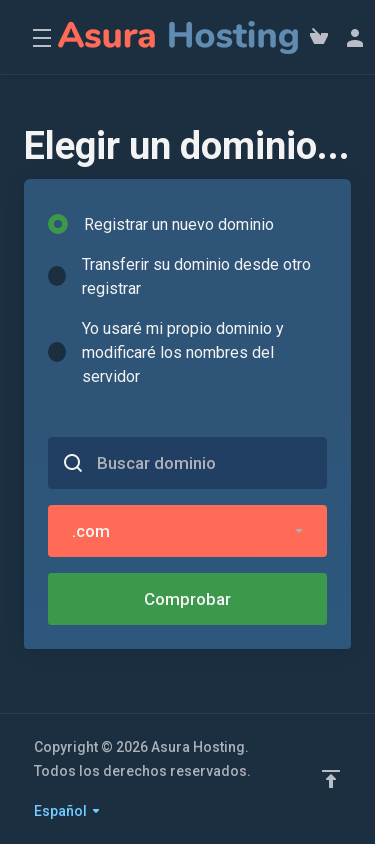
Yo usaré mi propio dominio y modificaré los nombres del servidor (166, 352)
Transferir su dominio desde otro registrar (179, 276)
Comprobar (187, 599)
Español (68, 811)
